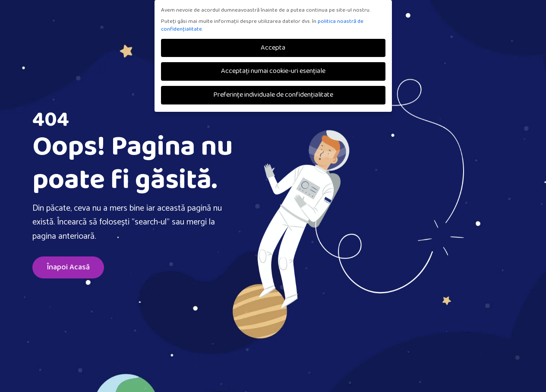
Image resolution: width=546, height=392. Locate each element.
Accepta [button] (273, 48)
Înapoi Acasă (68, 267)
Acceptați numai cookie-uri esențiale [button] (273, 71)
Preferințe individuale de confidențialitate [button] (273, 95)
